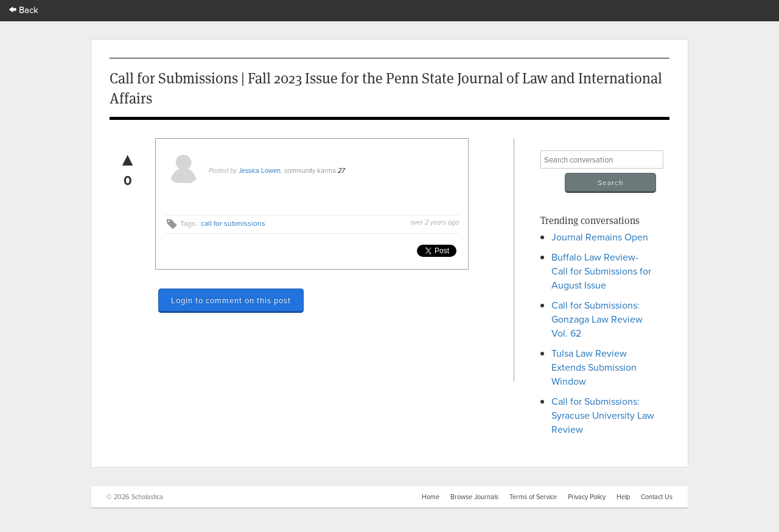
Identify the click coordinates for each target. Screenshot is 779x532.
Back (24, 9)
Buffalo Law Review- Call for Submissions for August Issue (601, 271)
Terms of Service (533, 497)
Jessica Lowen (260, 170)
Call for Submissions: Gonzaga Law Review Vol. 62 (597, 319)
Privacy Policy (587, 497)
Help (623, 497)
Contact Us (657, 497)
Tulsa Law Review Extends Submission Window (594, 367)
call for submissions (233, 223)
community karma (310, 170)
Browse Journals (474, 497)
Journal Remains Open (600, 237)
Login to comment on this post (231, 300)
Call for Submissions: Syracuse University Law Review (603, 415)
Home (431, 497)
